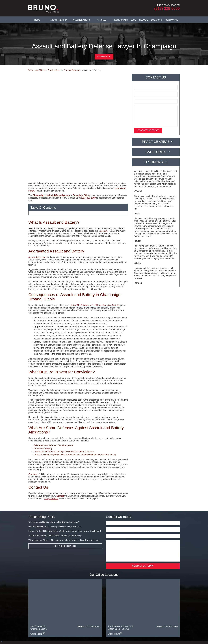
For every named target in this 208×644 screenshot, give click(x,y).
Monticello (98, 617)
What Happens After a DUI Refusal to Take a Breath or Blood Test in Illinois (64, 497)
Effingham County (145, 613)
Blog (134, 20)
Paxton (129, 617)
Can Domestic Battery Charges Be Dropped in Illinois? (54, 479)
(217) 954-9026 (93, 583)
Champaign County (56, 613)
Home (37, 20)
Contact (60, 453)
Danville (82, 613)
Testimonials (120, 20)
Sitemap (143, 605)
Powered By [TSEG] (104, 636)
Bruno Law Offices (81, 152)
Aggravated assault (37, 214)
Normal (121, 617)
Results (144, 20)
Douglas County (116, 613)
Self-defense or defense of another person (54, 402)
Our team (33, 431)
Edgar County (130, 613)
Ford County (159, 613)
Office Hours (38, 590)
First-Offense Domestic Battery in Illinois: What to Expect (55, 483)
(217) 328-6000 (167, 8)
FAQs (109, 605)
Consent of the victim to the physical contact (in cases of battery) (64, 408)
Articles (101, 20)
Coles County (71, 613)
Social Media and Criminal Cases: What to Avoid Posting (55, 492)
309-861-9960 (171, 583)
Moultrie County (110, 617)
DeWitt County (101, 613)
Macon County (61, 617)
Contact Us (172, 20)
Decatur (90, 613)
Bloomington (41, 613)
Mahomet (73, 617)
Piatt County (139, 617)
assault (104, 187)
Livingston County (46, 617)
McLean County (85, 617)
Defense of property (43, 405)
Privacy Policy (154, 605)
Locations (157, 20)
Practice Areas (81, 20)
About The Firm (59, 20)
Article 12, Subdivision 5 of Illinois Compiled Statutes (95, 262)
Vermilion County (161, 617)
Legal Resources (131, 605)
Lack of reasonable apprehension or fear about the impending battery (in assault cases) (75, 411)
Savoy (173, 617)
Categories (156, 152)
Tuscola (149, 617)
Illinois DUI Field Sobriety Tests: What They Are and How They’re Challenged (65, 488)
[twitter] (103, 625)
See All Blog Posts (65, 503)
